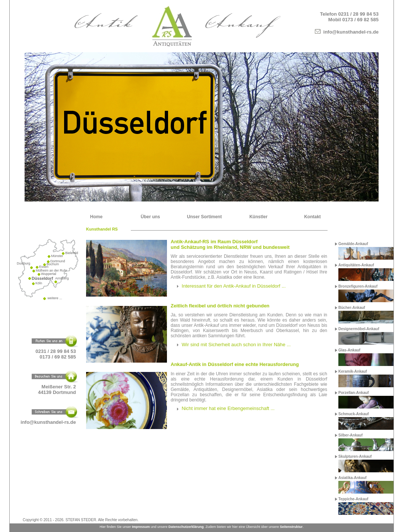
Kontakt (312, 217)
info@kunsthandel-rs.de (351, 32)
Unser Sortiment (204, 217)
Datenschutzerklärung (186, 527)
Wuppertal (49, 274)
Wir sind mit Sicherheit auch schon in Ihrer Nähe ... (236, 345)
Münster (57, 256)
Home (96, 217)
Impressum (141, 527)
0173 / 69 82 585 (360, 20)
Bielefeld (72, 253)
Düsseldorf (42, 278)
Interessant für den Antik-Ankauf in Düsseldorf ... (234, 286)
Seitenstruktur (291, 527)
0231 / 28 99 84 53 (358, 14)
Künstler (258, 217)
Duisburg (23, 263)
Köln (39, 283)
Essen (44, 267)
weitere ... (54, 298)
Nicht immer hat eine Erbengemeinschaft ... (228, 408)
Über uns (150, 217)
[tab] (249, 286)
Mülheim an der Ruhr (51, 270)
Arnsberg (62, 278)
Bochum (53, 264)
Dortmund (58, 261)
